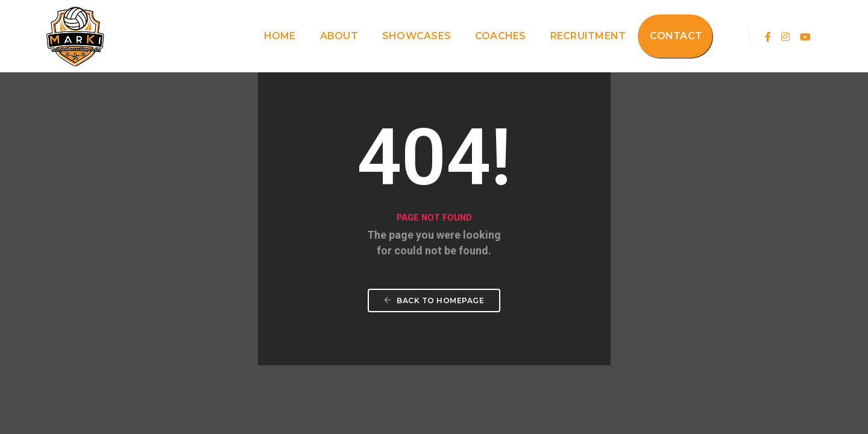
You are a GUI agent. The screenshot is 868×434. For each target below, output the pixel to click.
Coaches (501, 36)
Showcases (417, 36)
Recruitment (588, 36)
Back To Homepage (434, 300)
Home (280, 36)
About (339, 36)
